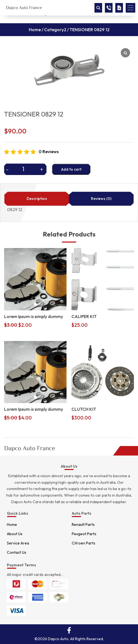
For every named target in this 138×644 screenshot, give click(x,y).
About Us (15, 534)
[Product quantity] (25, 169)
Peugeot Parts (84, 534)
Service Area (18, 543)
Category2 (55, 30)
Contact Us (17, 552)
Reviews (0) (101, 199)
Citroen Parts (84, 543)
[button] (130, 8)
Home (35, 30)
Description (37, 199)
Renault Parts (83, 524)
